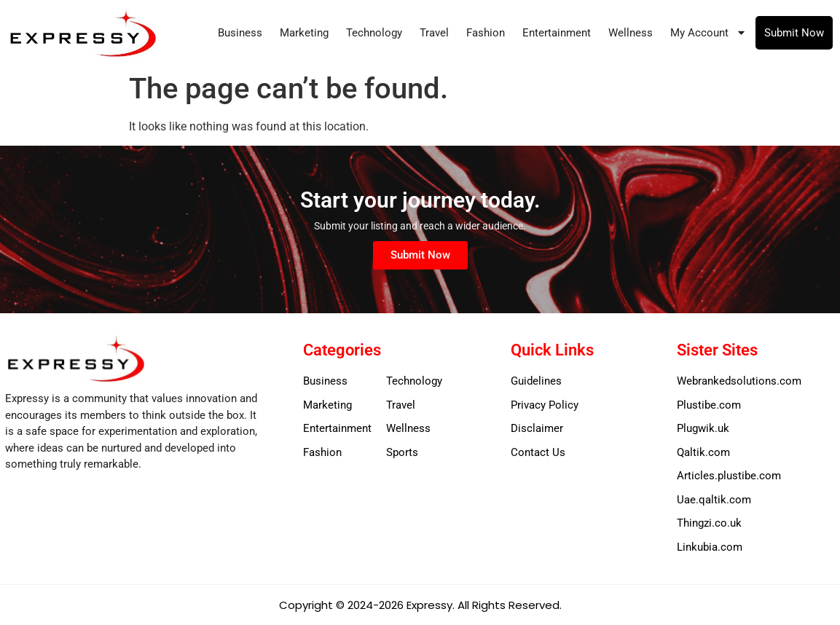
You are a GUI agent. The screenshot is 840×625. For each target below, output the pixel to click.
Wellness (631, 33)
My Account (708, 32)
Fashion (486, 33)
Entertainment (557, 33)
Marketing (304, 33)
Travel (434, 33)
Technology (374, 33)
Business (240, 33)
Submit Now (794, 33)
